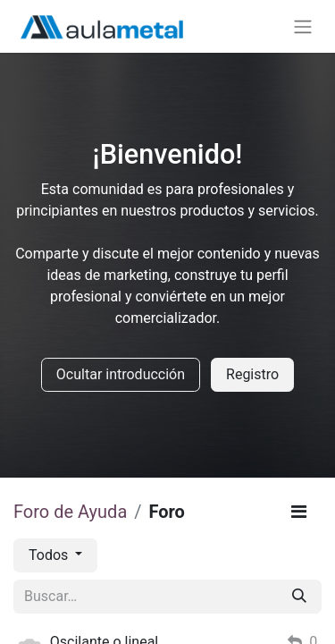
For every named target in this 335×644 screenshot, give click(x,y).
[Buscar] (299, 597)
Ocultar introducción (121, 374)
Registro (252, 374)
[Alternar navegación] (303, 26)
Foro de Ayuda (70, 512)
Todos (50, 555)
